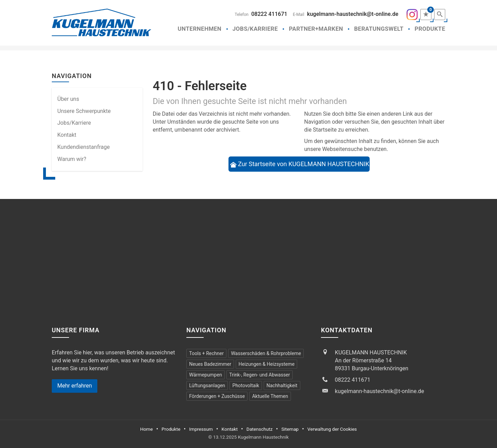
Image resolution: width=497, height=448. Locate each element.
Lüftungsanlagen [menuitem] (207, 385)
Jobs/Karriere (255, 29)
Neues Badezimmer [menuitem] (210, 364)
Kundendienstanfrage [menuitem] (84, 147)
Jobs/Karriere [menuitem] (74, 123)
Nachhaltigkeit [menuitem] (282, 385)
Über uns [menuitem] (68, 99)
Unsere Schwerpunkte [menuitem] (84, 111)
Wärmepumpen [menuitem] (206, 375)
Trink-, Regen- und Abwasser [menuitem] (260, 375)
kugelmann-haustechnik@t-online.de (353, 14)
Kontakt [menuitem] (67, 135)
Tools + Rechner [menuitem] (206, 353)
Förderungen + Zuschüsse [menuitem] (217, 396)
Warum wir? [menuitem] (72, 159)
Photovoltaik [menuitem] (246, 385)
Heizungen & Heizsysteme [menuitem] (266, 364)
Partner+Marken (316, 29)
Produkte (430, 29)
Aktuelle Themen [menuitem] (270, 396)
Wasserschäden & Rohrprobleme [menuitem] (266, 353)
